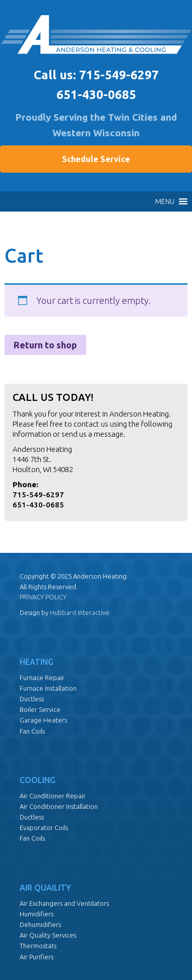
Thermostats (38, 946)
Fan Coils (32, 731)
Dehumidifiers (40, 924)
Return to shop (45, 345)
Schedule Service (96, 159)
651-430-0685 (96, 95)
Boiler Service (40, 709)
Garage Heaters (43, 720)
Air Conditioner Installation (59, 806)
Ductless (32, 699)
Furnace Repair (42, 678)
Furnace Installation (48, 688)
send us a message (92, 434)
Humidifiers (37, 914)
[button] (165, 201)
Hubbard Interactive (80, 612)
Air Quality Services (48, 935)
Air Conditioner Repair (53, 796)
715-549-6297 (119, 75)
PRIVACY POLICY (43, 597)
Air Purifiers (37, 957)
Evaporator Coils (44, 828)
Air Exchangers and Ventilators (64, 903)
